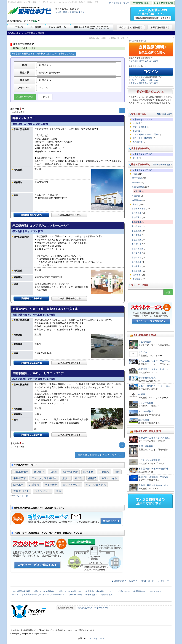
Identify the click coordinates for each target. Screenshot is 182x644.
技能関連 (136, 123)
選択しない (45, 65)
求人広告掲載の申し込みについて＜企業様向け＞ (43, 595)
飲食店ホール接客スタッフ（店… (154, 438)
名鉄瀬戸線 (137, 253)
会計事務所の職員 (147, 378)
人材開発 (34, 485)
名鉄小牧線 (137, 271)
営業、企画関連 (139, 127)
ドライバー (144, 352)
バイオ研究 (51, 485)
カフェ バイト (109, 478)
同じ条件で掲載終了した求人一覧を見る (100, 455)
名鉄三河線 (137, 226)
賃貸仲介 (39, 472)
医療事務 (88, 472)
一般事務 (104, 472)
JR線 (135, 174)
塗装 (58, 491)
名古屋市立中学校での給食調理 (153, 469)
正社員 (136, 158)
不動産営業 (20, 478)
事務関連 (136, 131)
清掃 (117, 472)
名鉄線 (136, 204)
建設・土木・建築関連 (142, 138)
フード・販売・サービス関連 (145, 134)
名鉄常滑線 (137, 240)
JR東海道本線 (138, 187)
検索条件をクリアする (142, 119)
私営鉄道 (136, 275)
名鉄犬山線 (137, 266)
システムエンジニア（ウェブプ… (154, 361)
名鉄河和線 (137, 244)
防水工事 (18, 485)
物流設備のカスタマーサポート (153, 369)
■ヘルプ (112, 3)
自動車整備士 (21, 472)
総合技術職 (144, 420)
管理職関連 (137, 142)
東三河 (81, 12)
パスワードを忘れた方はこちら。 (145, 80)
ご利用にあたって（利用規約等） (131, 591)
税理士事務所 (70, 472)
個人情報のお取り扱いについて (99, 591)
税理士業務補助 (146, 446)
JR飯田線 (136, 182)
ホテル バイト (42, 491)
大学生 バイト (21, 491)
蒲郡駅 (138, 191)
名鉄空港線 (137, 235)
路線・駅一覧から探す (162, 165)
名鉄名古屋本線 (139, 208)
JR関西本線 (137, 200)
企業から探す (91, 595)
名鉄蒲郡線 (137, 222)
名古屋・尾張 (61, 12)
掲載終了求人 (107, 595)
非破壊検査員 (145, 342)
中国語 (79, 478)
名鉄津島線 (137, 257)
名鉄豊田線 (137, 231)
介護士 (66, 478)
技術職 (142, 394)
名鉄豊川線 (137, 213)
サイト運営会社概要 (21, 591)
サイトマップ (155, 591)
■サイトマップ (123, 3)
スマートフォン (97, 638)
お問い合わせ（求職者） (44, 591)
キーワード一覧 (20, 496)
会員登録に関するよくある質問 (144, 61)
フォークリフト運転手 (44, 478)
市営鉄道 (136, 279)
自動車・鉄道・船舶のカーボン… (154, 485)
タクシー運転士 (146, 403)
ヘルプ (15, 595)
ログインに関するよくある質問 (144, 83)
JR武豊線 (136, 196)
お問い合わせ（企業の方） (70, 591)
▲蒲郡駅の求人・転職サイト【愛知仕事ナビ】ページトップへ (141, 581)
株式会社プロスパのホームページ (93, 608)
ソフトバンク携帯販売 (149, 460)
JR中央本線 (137, 178)
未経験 (53, 472)
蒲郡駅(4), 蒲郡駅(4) (49, 73)
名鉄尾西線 (137, 262)
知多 (69, 12)
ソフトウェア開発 (96, 485)
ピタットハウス (71, 485)
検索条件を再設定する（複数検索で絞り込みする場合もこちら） (43, 54)
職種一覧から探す (164, 114)
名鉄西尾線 (137, 217)
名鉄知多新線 (138, 249)
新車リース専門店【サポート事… (154, 386)
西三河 (75, 12)
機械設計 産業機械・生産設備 (153, 477)
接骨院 (92, 478)
